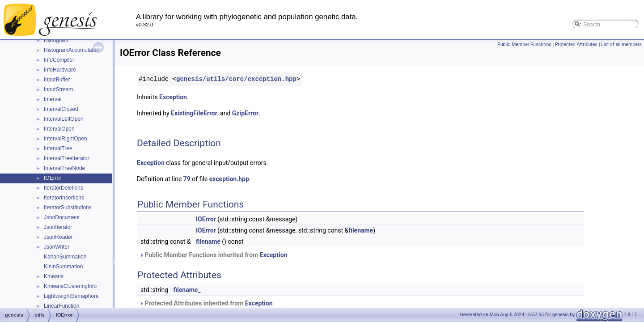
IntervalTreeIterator (67, 158)
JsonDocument (62, 217)
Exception (173, 97)
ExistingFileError (194, 113)
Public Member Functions (524, 44)
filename (361, 230)
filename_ (187, 290)
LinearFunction (61, 306)
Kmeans (54, 276)
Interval (53, 99)
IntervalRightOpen (66, 139)
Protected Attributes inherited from (206, 303)
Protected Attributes (576, 44)
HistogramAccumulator (71, 50)
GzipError (245, 113)
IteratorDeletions (64, 188)
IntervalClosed (61, 109)
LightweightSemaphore (71, 296)
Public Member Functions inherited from (213, 255)
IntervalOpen (59, 129)
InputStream (58, 89)
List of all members (621, 44)
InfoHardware (60, 70)
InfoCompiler (59, 60)
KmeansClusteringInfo (70, 286)
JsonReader (58, 237)
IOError (53, 178)
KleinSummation (63, 267)
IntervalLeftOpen (64, 119)
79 (187, 179)
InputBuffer (57, 80)
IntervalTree (58, 148)
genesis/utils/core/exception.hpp (236, 79)
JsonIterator (58, 227)
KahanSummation (65, 257)
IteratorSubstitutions (68, 208)
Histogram (56, 40)
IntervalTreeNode (64, 168)
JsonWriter (57, 247)
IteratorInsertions (64, 198)
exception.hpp (229, 179)
